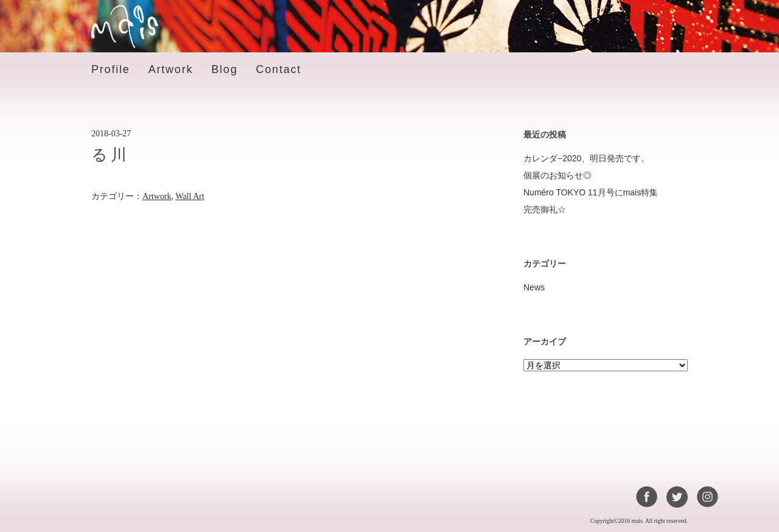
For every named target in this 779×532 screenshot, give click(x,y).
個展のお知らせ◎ (557, 175)
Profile (111, 69)
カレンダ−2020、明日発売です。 (586, 158)
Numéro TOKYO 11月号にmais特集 (591, 192)
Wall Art (190, 196)
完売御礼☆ (545, 209)
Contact (278, 69)
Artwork (171, 69)
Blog (224, 69)
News (534, 287)
